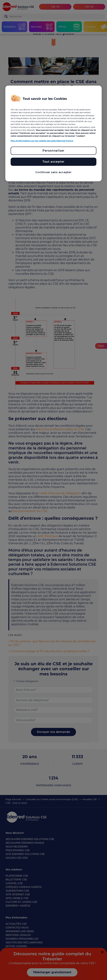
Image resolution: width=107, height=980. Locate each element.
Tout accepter (53, 162)
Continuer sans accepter (53, 172)
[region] (53, 133)
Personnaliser (53, 151)
